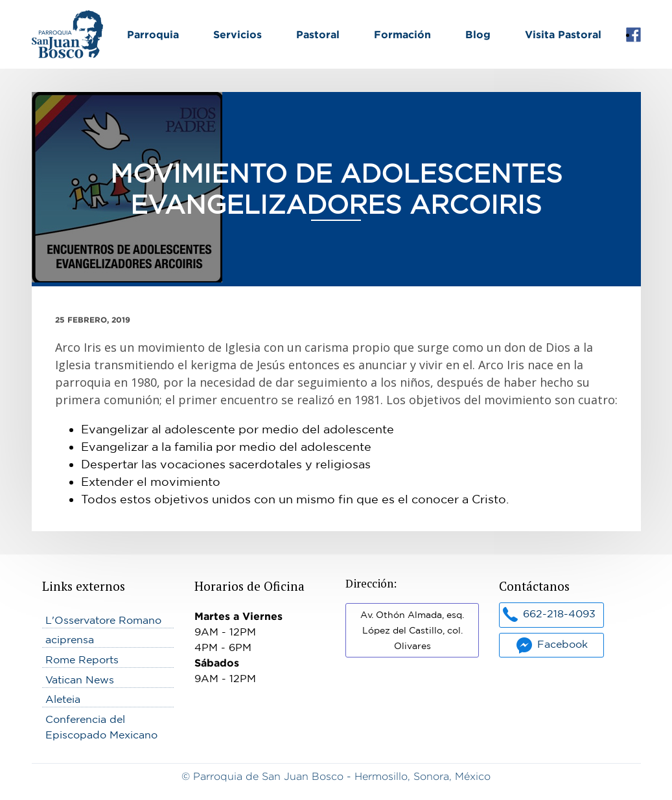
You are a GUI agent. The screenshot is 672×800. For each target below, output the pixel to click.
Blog (478, 34)
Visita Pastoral (563, 34)
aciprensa (70, 639)
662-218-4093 (559, 613)
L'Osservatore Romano (103, 620)
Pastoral (318, 34)
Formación (402, 34)
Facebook (633, 35)
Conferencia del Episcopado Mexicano (101, 727)
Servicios (238, 34)
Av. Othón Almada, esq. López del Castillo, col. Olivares (412, 630)
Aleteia (63, 699)
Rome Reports (82, 659)
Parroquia (153, 34)
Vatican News (80, 680)
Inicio (45, 18)
